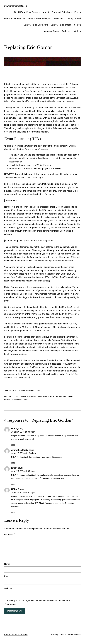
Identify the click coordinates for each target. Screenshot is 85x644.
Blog (39, 390)
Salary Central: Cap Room (36, 25)
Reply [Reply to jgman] (13, 484)
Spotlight (27, 399)
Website (8, 588)
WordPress (76, 635)
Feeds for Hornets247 (15, 18)
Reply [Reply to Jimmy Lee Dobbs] (13, 463)
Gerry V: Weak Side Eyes (39, 18)
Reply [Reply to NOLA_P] (13, 445)
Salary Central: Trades (61, 25)
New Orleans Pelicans (52, 396)
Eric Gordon (9, 396)
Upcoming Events (51, 31)
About (46, 12)
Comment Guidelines (62, 12)
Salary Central (74, 18)
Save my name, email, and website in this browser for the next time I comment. (39, 602)
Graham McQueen (35, 396)
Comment (10, 534)
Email (7, 576)
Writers (77, 31)
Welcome (67, 31)
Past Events (59, 18)
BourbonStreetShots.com (16, 6)
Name (7, 564)
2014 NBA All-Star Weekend (27, 12)
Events (78, 12)
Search (77, 25)
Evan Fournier (21, 396)
